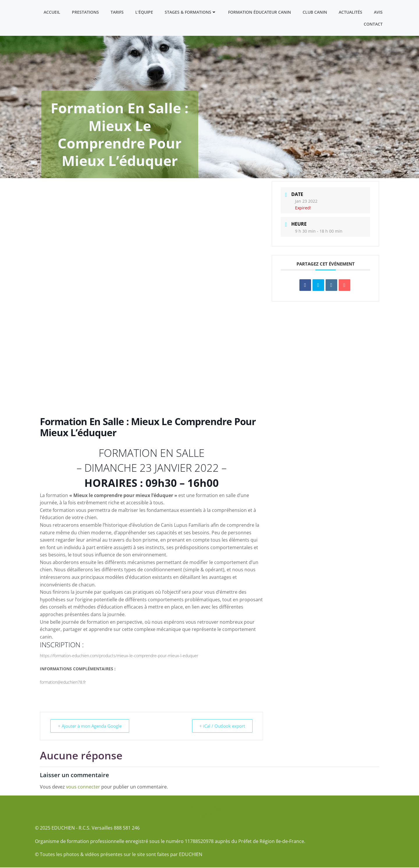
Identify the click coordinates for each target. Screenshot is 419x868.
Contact (373, 24)
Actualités (351, 12)
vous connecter (83, 788)
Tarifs (117, 12)
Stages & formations (191, 12)
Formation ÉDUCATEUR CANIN (260, 12)
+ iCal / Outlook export (221, 726)
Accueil (52, 12)
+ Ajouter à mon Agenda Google (91, 726)
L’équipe (144, 12)
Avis (379, 12)
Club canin (315, 12)
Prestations (86, 12)
